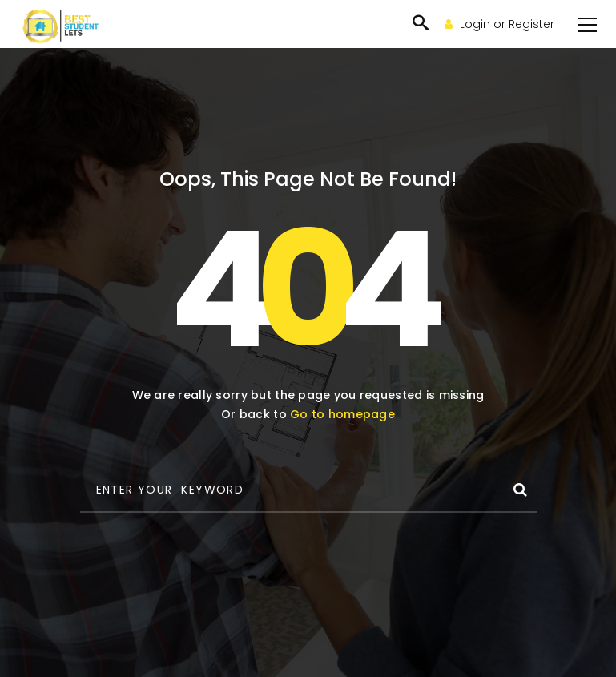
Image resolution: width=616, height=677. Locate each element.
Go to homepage (342, 414)
